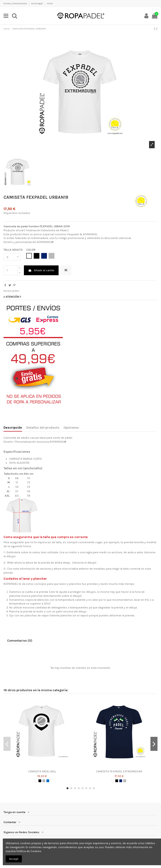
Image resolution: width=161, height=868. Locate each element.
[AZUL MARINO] (121, 781)
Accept (14, 859)
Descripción (13, 427)
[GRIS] (44, 781)
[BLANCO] (36, 781)
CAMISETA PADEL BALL (42, 771)
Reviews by (11, 291)
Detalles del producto (43, 427)
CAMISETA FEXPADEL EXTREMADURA (119, 771)
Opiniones (71, 427)
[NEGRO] (40, 781)
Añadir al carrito (41, 270)
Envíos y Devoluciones (16, 4)
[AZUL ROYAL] (48, 781)
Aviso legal (37, 4)
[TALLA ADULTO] (12, 257)
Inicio (50, 4)
